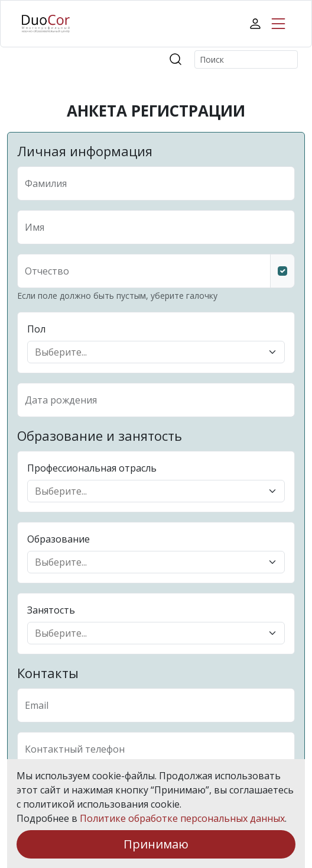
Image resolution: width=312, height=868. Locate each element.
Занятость (51, 610)
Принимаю (156, 844)
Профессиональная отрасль (92, 468)
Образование (58, 539)
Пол (36, 329)
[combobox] (149, 352)
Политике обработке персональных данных (182, 818)
